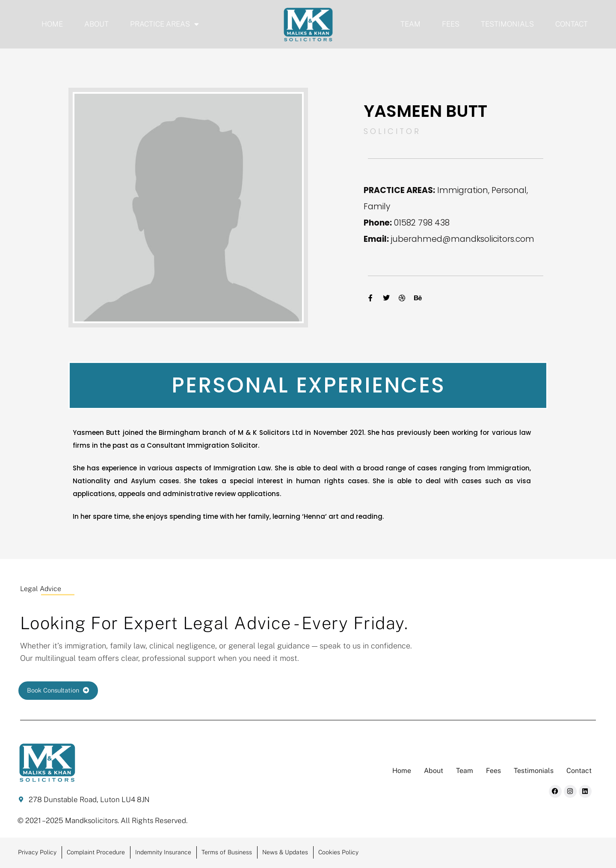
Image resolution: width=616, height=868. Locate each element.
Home (52, 24)
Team (410, 24)
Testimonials (507, 24)
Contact (572, 24)
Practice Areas (164, 24)
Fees (451, 24)
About (96, 24)
